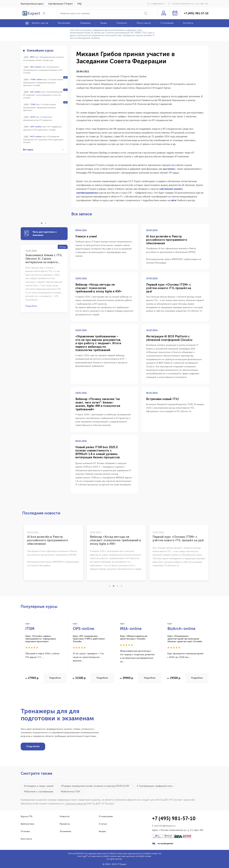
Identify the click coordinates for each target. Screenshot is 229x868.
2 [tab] (47, 224)
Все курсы (43, 150)
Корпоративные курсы (32, 4)
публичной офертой (76, 804)
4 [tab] (122, 587)
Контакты (26, 839)
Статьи (103, 824)
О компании (106, 817)
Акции (102, 831)
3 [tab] (118, 587)
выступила (169, 169)
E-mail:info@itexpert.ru (164, 826)
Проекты (65, 824)
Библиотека (27, 824)
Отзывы (25, 831)
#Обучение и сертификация (39, 791)
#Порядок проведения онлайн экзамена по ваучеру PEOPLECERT (95, 786)
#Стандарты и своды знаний (39, 786)
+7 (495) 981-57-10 (196, 13)
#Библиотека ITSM (70, 791)
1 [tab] (43, 224)
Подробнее (55, 678)
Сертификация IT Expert (60, 4)
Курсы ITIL (27, 817)
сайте (173, 200)
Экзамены (65, 831)
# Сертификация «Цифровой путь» (155, 786)
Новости (65, 817)
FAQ (79, 4)
